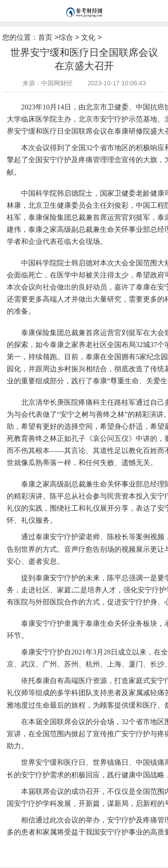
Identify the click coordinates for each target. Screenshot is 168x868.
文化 (88, 37)
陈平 (92, 847)
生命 (45, 847)
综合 (66, 37)
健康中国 (75, 847)
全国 (57, 847)
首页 (45, 37)
